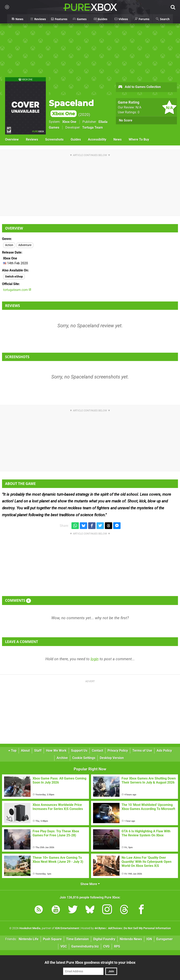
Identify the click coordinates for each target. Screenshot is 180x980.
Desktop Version (112, 758)
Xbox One (69, 122)
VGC (64, 946)
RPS (117, 946)
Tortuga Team (93, 127)
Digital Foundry (104, 939)
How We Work (56, 751)
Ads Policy (164, 751)
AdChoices (115, 928)
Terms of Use (142, 751)
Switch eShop (14, 277)
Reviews (32, 139)
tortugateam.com (17, 290)
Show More (90, 884)
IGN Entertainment (67, 928)
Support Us (79, 751)
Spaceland (71, 108)
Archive (62, 758)
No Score (126, 120)
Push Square (52, 939)
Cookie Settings (84, 758)
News (117, 139)
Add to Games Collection (139, 87)
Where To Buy (139, 139)
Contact (97, 751)
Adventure (25, 245)
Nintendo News (131, 939)
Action (9, 245)
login (95, 659)
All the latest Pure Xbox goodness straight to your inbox (90, 962)
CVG (106, 946)
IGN (149, 939)
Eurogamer (165, 939)
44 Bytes (100, 928)
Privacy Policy (118, 751)
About (25, 751)
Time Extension (77, 939)
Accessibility (97, 139)
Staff (38, 751)
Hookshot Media (30, 928)
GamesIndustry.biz (85, 946)
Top (12, 751)
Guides (76, 139)
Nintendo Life (29, 939)
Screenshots (54, 139)
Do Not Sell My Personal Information (147, 928)
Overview (12, 139)
